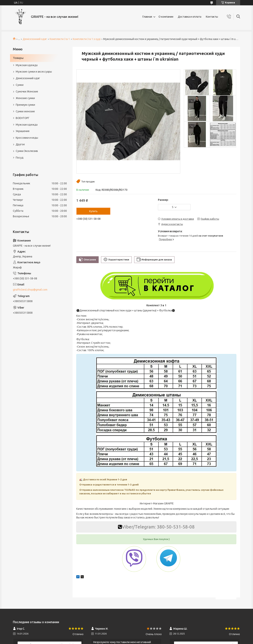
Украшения (23, 131)
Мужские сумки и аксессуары (34, 72)
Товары (18, 58)
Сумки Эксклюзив (27, 151)
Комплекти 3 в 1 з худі (87, 39)
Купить (93, 211)
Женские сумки (25, 98)
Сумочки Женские (27, 91)
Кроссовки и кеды (27, 138)
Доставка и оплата (190, 17)
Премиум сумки (25, 105)
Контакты (212, 17)
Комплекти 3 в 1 (60, 39)
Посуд (20, 158)
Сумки (20, 85)
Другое (20, 144)
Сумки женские (25, 111)
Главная (147, 17)
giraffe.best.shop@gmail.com (30, 290)
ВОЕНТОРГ (23, 118)
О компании (166, 17)
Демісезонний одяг (35, 39)
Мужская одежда (27, 65)
